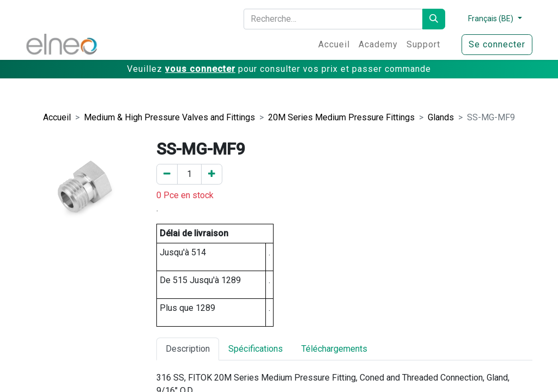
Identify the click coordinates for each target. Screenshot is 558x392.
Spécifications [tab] (256, 349)
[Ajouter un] (212, 174)
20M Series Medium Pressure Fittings (341, 117)
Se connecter (497, 44)
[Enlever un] (167, 174)
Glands (441, 117)
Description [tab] (188, 349)
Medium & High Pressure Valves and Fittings (169, 117)
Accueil (57, 117)
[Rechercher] (434, 19)
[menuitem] (334, 45)
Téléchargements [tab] (334, 349)
